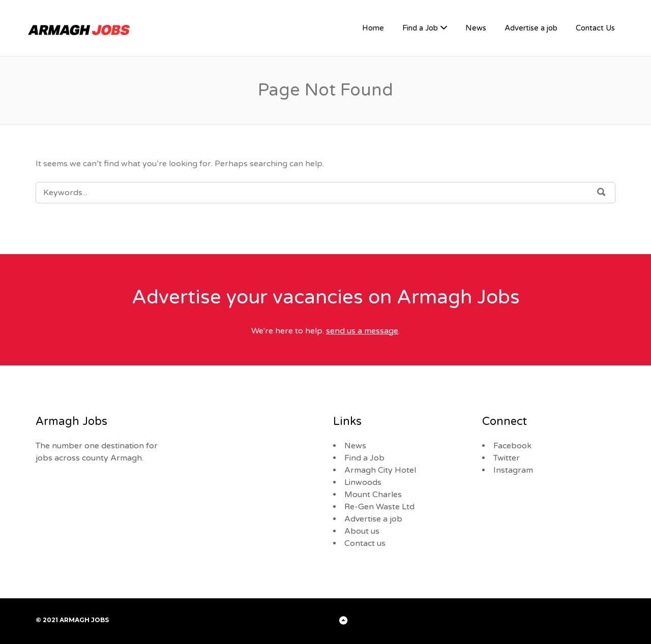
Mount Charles (373, 495)
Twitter (507, 458)
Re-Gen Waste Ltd (379, 507)
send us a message (362, 331)
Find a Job (420, 28)
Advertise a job (531, 28)
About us (362, 531)
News (476, 28)
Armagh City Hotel (380, 470)
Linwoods (363, 482)
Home (373, 28)
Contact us (365, 543)
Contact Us (595, 28)
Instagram (513, 470)
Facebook (512, 446)
